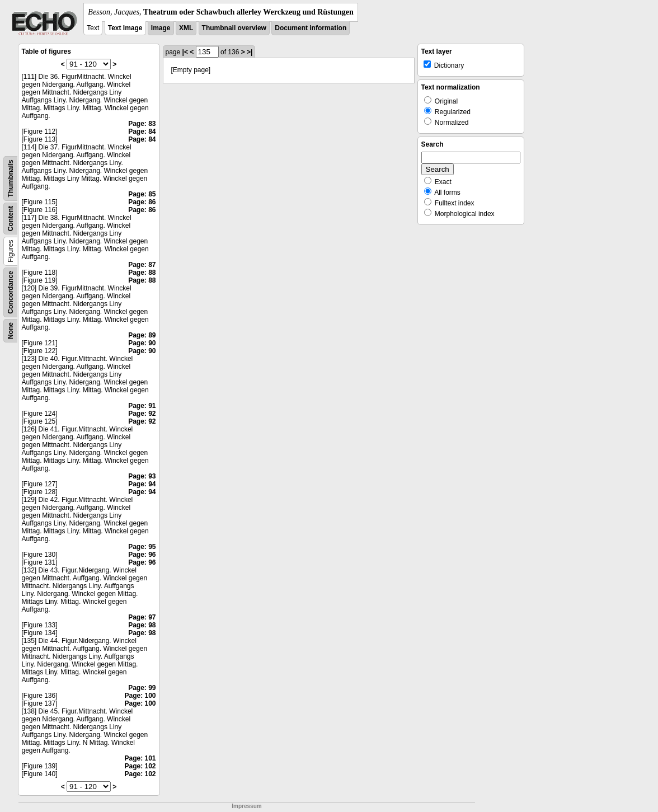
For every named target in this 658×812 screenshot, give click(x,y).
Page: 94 (142, 484)
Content (11, 219)
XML (186, 28)
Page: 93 (142, 476)
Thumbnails (11, 178)
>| (250, 52)
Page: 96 (142, 555)
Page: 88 (142, 273)
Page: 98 (142, 625)
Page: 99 (142, 688)
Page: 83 (142, 124)
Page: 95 (142, 547)
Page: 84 (142, 132)
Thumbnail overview (234, 28)
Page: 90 (142, 343)
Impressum (246, 806)
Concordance (11, 292)
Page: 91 (142, 406)
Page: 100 (140, 696)
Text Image (125, 28)
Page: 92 (142, 414)
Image (161, 28)
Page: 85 (142, 194)
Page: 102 (140, 766)
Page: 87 (142, 265)
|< (185, 52)
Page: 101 (140, 758)
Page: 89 (142, 335)
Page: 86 (142, 202)
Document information (311, 28)
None (11, 331)
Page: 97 (142, 617)
